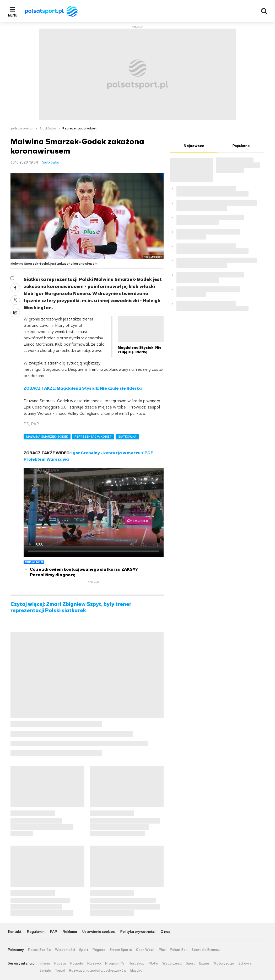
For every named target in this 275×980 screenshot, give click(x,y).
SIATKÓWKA (127, 437)
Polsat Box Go (39, 950)
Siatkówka (48, 128)
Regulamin (36, 932)
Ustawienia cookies (99, 932)
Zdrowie (245, 963)
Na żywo (94, 963)
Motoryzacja (224, 963)
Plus (162, 950)
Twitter (15, 300)
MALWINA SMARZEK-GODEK (47, 437)
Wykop (15, 313)
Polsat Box (179, 950)
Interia (45, 963)
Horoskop (137, 963)
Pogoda (99, 950)
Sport (84, 950)
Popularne (241, 146)
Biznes (204, 963)
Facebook (15, 288)
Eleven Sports (121, 950)
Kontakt (15, 932)
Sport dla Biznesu (206, 950)
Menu (13, 15)
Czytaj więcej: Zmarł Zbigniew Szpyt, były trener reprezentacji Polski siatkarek (71, 607)
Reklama (70, 932)
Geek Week (145, 950)
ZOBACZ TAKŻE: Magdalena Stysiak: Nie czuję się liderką (83, 388)
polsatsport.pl (22, 128)
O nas (165, 932)
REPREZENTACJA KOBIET (93, 437)
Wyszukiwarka (264, 11)
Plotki (153, 963)
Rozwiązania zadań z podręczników (98, 971)
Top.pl (60, 971)
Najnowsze (194, 146)
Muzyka (136, 971)
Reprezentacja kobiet (80, 128)
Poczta (60, 963)
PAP (53, 932)
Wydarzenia (172, 963)
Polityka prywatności (138, 932)
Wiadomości (65, 950)
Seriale (45, 971)
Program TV (115, 963)
